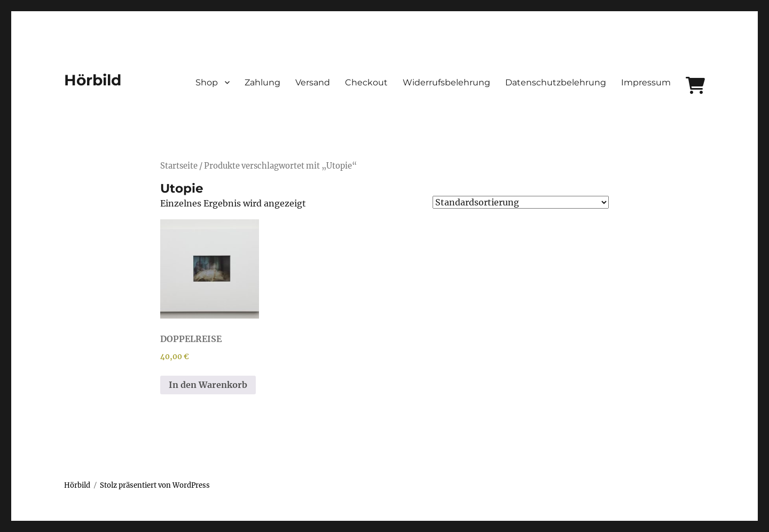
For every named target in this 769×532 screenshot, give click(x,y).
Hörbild (93, 80)
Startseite (179, 166)
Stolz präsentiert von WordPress (155, 485)
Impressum (646, 82)
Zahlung (262, 82)
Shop (207, 82)
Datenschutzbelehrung (556, 82)
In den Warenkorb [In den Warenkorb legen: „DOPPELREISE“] (208, 385)
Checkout (366, 82)
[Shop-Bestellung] (521, 202)
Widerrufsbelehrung (446, 82)
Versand (313, 82)
